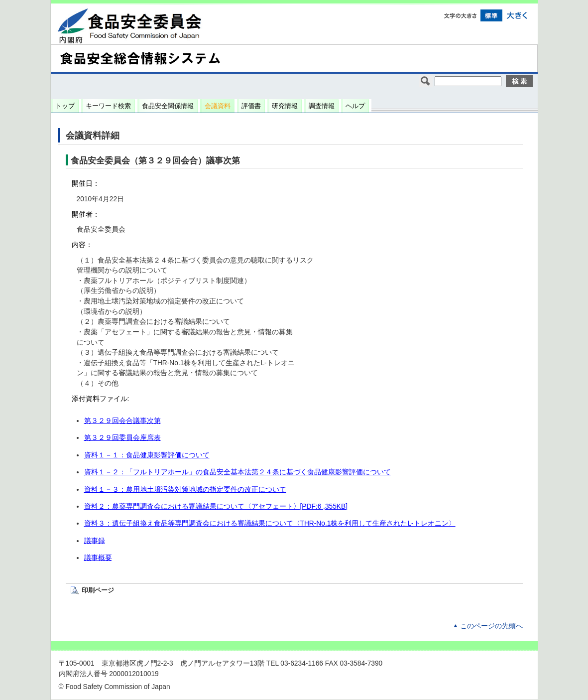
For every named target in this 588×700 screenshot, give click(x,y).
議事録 (95, 541)
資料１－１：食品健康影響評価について (147, 455)
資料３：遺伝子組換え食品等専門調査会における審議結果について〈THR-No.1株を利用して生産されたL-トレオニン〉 (270, 523)
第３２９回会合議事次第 (122, 421)
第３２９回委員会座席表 (122, 438)
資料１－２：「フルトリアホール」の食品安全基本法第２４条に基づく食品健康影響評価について (237, 472)
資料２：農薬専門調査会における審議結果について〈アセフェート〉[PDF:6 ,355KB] (216, 506)
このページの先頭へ (491, 626)
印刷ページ (98, 590)
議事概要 (98, 558)
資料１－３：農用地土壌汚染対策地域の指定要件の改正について (185, 490)
